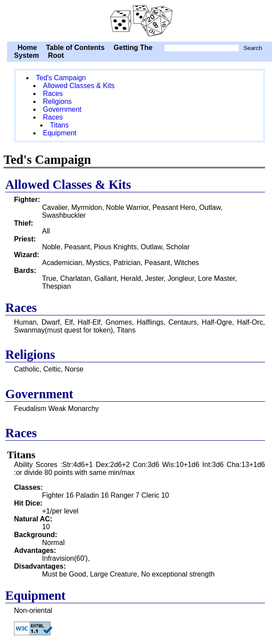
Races (53, 94)
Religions (57, 101)
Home (27, 48)
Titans (59, 125)
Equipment (60, 133)
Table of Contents (75, 48)
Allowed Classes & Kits (79, 86)
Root (56, 55)
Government (62, 109)
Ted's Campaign (139, 20)
